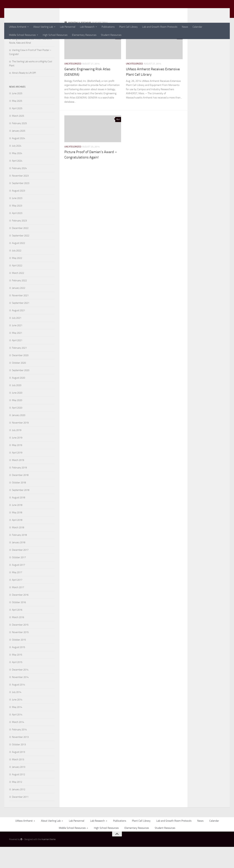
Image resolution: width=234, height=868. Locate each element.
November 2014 (20, 698)
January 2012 (19, 811)
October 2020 (19, 384)
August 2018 (19, 519)
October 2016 (19, 623)
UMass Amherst (18, 27)
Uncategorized (73, 85)
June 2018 (17, 526)
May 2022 (17, 279)
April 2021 (17, 362)
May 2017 (17, 594)
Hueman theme (49, 860)
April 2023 (17, 234)
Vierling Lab (26, 11)
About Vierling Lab (43, 27)
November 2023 (20, 197)
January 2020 (19, 436)
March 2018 (18, 549)
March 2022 (18, 294)
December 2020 (20, 376)
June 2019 (17, 459)
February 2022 (19, 302)
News (185, 27)
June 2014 (17, 721)
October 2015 (19, 661)
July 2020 (17, 406)
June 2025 (17, 115)
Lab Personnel (68, 27)
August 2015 (19, 668)
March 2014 (18, 743)
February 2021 (19, 369)
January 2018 (19, 564)
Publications (108, 27)
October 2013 (19, 766)
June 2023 (17, 219)
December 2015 (20, 646)
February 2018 (19, 556)
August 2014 (19, 706)
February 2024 (19, 189)
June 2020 (17, 414)
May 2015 (17, 676)
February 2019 (19, 489)
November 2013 (20, 758)
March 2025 (18, 137)
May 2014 (17, 728)
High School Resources (55, 35)
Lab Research (87, 27)
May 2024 (17, 174)
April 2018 (17, 541)
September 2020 (21, 391)
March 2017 (18, 608)
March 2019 (18, 481)
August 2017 (19, 586)
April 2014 (17, 736)
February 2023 (19, 242)
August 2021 (19, 332)
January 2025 (19, 152)
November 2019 (20, 444)
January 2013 (19, 788)
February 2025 (19, 144)
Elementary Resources (84, 35)
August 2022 (19, 264)
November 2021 (20, 317)
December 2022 (20, 249)
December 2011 (20, 818)
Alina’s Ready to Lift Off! (24, 94)
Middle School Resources (22, 35)
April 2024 (17, 182)
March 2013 (18, 781)
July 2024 (17, 167)
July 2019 (17, 451)
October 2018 (19, 504)
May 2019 (17, 466)
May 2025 (17, 122)
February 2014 (19, 751)
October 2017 (19, 579)
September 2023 (21, 204)
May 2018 (17, 534)
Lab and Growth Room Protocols (160, 27)
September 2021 (21, 324)
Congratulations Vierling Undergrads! (31, 52)
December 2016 (20, 616)
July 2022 (17, 272)
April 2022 (17, 287)
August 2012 (19, 796)
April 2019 (17, 474)
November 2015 (20, 653)
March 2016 (18, 638)
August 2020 (19, 399)
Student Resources (111, 35)
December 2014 (20, 691)
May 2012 (17, 803)
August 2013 (19, 773)
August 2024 (19, 159)
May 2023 (17, 227)
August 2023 (19, 212)
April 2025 (17, 130)
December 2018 (20, 496)
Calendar (197, 27)
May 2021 (17, 354)
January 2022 (19, 309)
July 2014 (17, 713)
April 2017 (17, 601)
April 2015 (17, 683)
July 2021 (17, 339)
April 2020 (17, 429)
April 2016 (17, 631)
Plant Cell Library (128, 27)
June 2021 (17, 347)
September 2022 (21, 257)
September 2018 (21, 511)
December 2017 (20, 571)
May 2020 (17, 421)
